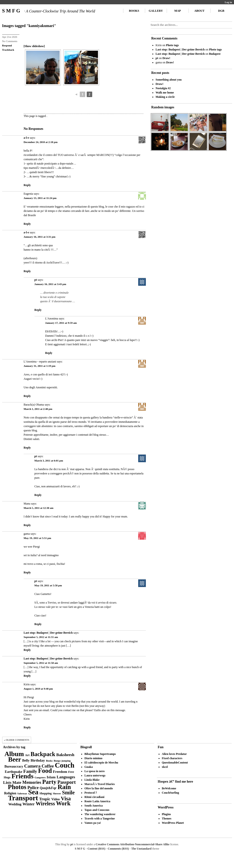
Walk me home (165, 93)
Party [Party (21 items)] (49, 782)
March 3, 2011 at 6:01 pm (49, 461)
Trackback (8, 50)
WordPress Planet (173, 823)
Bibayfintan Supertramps (100, 754)
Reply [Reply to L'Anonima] (49, 353)
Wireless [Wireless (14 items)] (45, 804)
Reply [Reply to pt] (38, 310)
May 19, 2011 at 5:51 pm (37, 538)
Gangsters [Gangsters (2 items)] (40, 777)
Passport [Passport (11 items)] (67, 782)
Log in (228, 2)
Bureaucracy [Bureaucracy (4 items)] (14, 766)
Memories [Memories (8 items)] (32, 782)
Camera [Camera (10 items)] (32, 766)
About (199, 11)
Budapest (215, 54)
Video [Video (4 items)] (55, 799)
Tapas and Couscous (97, 810)
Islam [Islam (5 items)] (51, 777)
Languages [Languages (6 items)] (66, 777)
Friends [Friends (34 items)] (23, 776)
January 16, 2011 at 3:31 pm (40, 237)
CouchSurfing (171, 793)
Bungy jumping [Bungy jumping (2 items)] (62, 761)
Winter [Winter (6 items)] (29, 804)
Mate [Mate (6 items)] (17, 783)
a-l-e (26, 138)
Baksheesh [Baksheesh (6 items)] (65, 755)
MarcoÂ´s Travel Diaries (100, 784)
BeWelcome (169, 788)
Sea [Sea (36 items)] (33, 792)
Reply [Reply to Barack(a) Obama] (27, 448)
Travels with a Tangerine (100, 819)
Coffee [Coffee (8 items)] (48, 766)
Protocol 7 (91, 793)
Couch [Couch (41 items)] (65, 765)
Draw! (166, 58)
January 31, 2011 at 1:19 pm (40, 366)
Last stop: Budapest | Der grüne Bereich (48, 633)
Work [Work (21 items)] (63, 803)
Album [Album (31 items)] (14, 754)
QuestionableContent (175, 763)
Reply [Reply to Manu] (27, 525)
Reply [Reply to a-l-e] (27, 185)
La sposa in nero (95, 771)
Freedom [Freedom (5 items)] (60, 772)
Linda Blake (92, 780)
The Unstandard (141, 849)
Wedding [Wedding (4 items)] (15, 804)
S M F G (49, 11)
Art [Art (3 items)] (27, 755)
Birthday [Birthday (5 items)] (38, 760)
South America (94, 806)
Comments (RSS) (118, 849)
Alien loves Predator (174, 754)
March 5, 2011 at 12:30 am (39, 508)
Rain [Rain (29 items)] (64, 787)
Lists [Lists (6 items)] (7, 783)
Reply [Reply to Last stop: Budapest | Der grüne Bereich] (27, 650)
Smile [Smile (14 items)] (68, 793)
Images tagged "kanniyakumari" (29, 26)
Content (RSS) (96, 849)
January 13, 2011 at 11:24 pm (40, 198)
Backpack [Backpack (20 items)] (43, 754)
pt (36, 280)
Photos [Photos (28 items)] (17, 787)
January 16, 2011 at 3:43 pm (50, 284)
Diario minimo (94, 758)
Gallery (156, 11)
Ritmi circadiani (94, 797)
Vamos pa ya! (93, 823)
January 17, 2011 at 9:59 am (61, 323)
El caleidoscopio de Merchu (101, 763)
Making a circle (165, 97)
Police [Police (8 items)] (33, 788)
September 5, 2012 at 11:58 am (41, 663)
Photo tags (172, 45)
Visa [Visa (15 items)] (66, 799)
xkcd (165, 767)
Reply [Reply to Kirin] (27, 727)
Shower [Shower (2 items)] (57, 794)
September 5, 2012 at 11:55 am (41, 637)
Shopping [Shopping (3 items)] (46, 793)
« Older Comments (17, 740)
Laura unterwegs (95, 775)
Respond (7, 45)
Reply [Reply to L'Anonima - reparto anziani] (27, 396)
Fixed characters (172, 758)
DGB (221, 11)
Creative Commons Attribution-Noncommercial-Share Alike (132, 844)
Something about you (169, 80)
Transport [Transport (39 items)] (23, 798)
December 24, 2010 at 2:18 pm (41, 142)
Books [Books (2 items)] (49, 761)
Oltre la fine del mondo (99, 788)
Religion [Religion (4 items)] (10, 793)
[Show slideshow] (34, 46)
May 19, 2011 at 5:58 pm (48, 585)
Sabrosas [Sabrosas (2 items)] (22, 794)
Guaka (89, 767)
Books (134, 11)
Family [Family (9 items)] (30, 771)
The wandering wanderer (100, 814)
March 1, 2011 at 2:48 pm (38, 409)
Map (178, 11)
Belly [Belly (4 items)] (26, 760)
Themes (167, 819)
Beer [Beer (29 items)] (15, 759)
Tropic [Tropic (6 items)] (45, 799)
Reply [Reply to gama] (27, 572)
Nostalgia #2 (163, 88)
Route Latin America (97, 801)
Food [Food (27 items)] (45, 771)
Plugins (166, 814)
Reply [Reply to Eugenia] (27, 224)
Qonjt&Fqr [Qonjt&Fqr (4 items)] (48, 788)
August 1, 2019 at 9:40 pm (38, 689)
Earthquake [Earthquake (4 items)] (14, 772)
